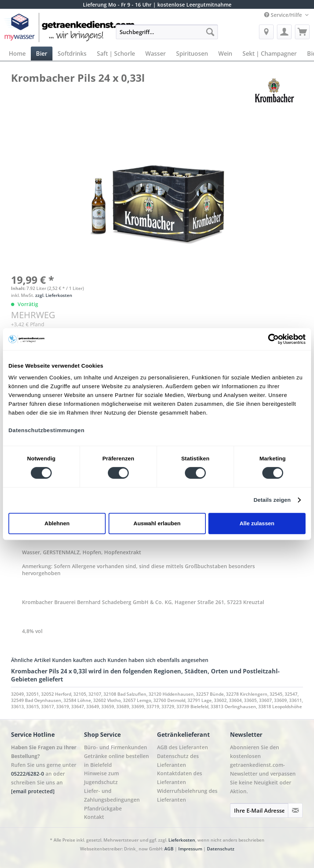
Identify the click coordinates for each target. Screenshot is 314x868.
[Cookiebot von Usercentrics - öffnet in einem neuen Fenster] (273, 339)
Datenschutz (221, 849)
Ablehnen (57, 523)
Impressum (190, 849)
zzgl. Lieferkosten (54, 295)
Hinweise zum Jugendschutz (101, 778)
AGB (169, 849)
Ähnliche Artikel (31, 660)
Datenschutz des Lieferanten (178, 760)
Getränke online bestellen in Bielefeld (116, 760)
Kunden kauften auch (79, 660)
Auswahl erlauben (157, 523)
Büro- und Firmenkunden (116, 747)
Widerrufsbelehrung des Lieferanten (187, 795)
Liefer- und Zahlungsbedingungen (112, 795)
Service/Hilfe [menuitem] (284, 15)
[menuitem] (167, 35)
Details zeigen (272, 500)
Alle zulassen (257, 523)
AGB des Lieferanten (182, 747)
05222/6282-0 (28, 774)
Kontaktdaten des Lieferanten (180, 778)
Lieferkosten (182, 840)
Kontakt (94, 817)
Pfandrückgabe (103, 808)
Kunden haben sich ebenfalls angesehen (158, 660)
